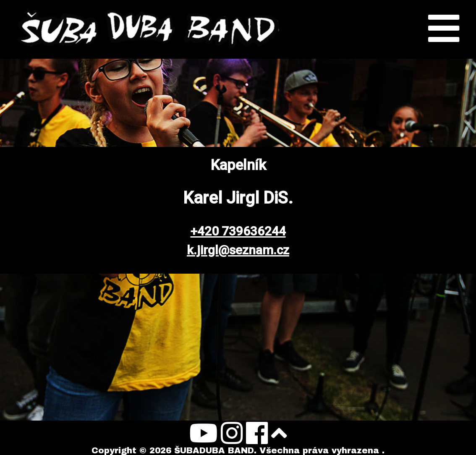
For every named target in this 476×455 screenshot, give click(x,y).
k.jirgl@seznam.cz (238, 250)
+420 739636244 (238, 231)
